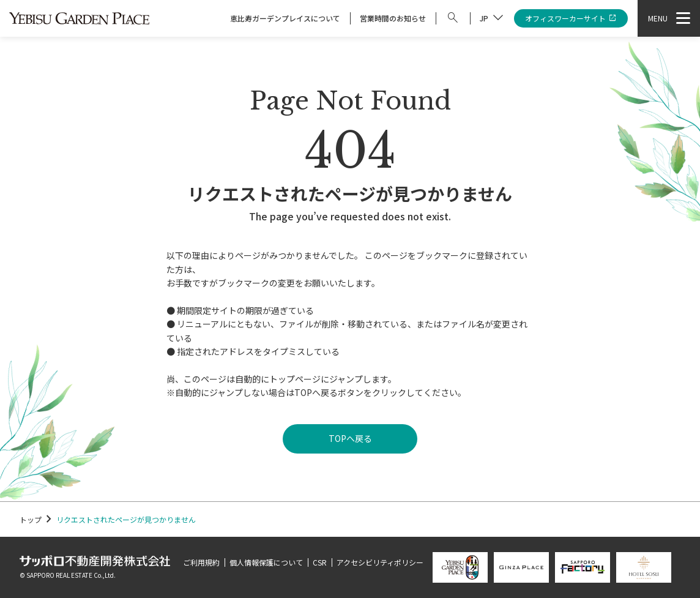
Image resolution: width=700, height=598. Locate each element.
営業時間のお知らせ (393, 18)
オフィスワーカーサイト (571, 19)
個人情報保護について (266, 562)
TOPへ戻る (350, 438)
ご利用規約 (201, 562)
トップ (31, 519)
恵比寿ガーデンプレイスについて (285, 18)
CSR (320, 562)
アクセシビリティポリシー (380, 562)
